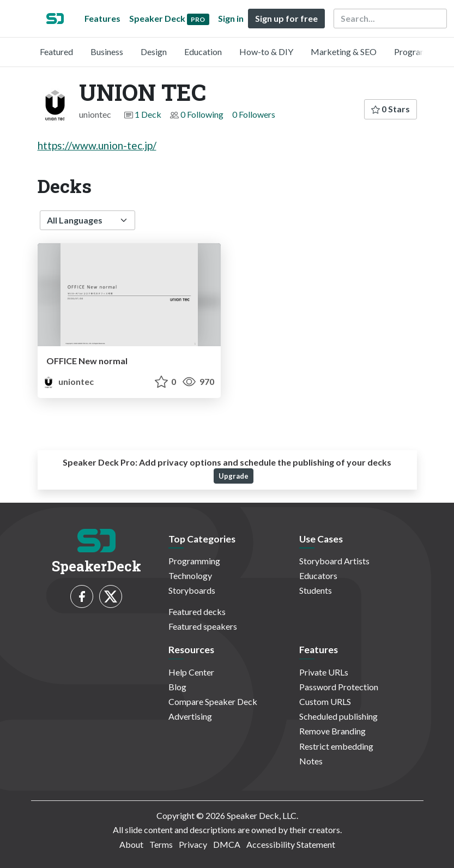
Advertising (190, 716)
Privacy (193, 844)
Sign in (231, 18)
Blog (177, 687)
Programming (420, 52)
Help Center (191, 672)
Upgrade (234, 476)
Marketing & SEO (344, 52)
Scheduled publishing (338, 716)
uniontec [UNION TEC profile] (68, 381)
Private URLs (324, 672)
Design (154, 52)
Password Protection (339, 687)
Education (203, 52)
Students (316, 590)
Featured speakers (203, 626)
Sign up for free (286, 18)
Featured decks (197, 611)
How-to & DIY (266, 52)
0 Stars (391, 109)
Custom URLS (325, 701)
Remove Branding (332, 731)
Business (107, 52)
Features (102, 18)
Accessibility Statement (291, 844)
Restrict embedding (336, 746)
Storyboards (192, 590)
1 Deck (148, 114)
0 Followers (254, 114)
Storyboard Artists (334, 561)
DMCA (227, 844)
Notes (311, 761)
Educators (318, 575)
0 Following (202, 114)
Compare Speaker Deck (213, 701)
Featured (56, 52)
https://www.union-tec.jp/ (97, 145)
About (131, 844)
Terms (161, 844)
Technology (190, 575)
